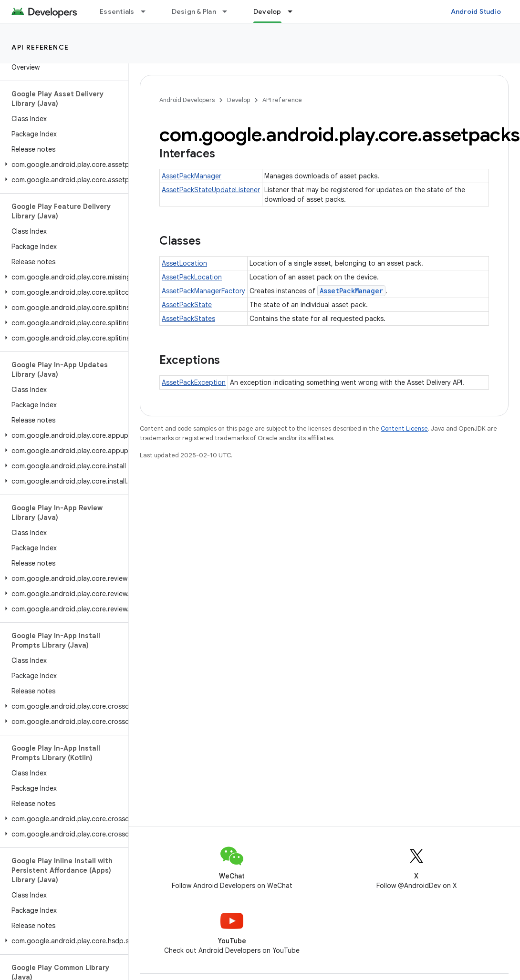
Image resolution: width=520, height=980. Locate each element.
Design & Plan (194, 11)
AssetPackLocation (192, 277)
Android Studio (476, 11)
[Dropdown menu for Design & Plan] (229, 11)
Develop (239, 100)
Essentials (117, 11)
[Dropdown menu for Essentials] (147, 11)
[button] (62, 165)
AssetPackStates (188, 319)
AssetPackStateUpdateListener (211, 190)
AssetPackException (194, 382)
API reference (40, 47)
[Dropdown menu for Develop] (294, 11)
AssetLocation (184, 263)
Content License (404, 428)
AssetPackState (187, 305)
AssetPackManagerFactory (203, 291)
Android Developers (187, 100)
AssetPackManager (192, 176)
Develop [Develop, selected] (267, 11)
